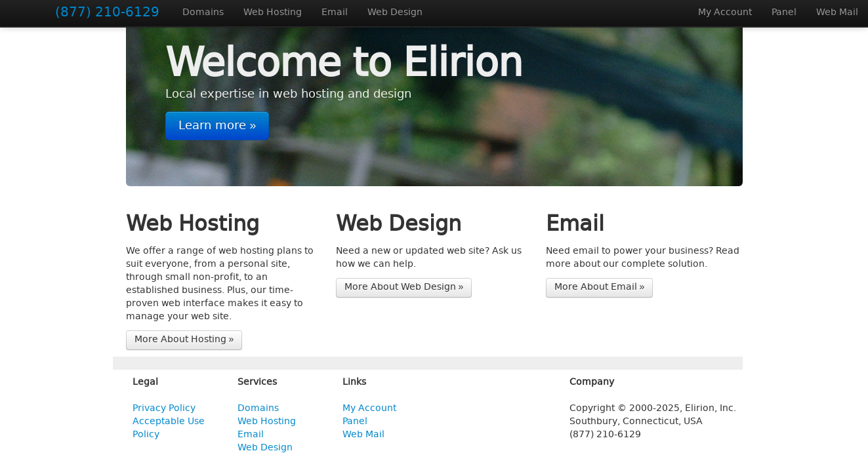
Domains (203, 13)
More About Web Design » (404, 287)
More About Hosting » (184, 340)
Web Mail (837, 13)
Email (335, 13)
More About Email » (600, 287)
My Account (725, 13)
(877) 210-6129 (107, 13)
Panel (784, 13)
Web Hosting (273, 13)
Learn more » (217, 126)
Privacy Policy (164, 409)
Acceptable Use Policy (169, 428)
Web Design (395, 13)
